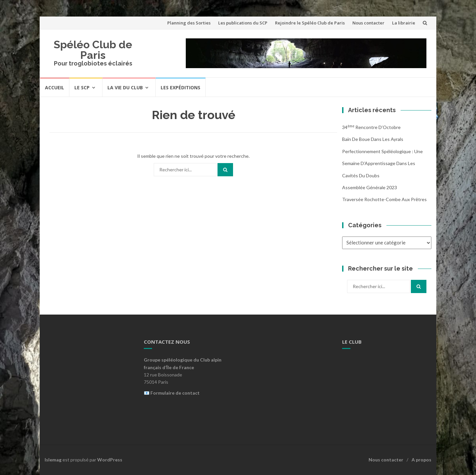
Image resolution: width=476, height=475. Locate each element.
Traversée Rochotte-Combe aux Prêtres (384, 199)
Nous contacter (368, 23)
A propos (421, 460)
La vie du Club (125, 87)
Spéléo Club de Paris (93, 50)
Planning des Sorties (189, 23)
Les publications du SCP (243, 23)
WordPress (110, 460)
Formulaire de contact (175, 393)
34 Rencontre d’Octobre (371, 127)
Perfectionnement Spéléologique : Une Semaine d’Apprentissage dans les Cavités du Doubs (382, 163)
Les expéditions (180, 87)
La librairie (404, 23)
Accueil (55, 87)
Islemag (53, 460)
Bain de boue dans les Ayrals (373, 139)
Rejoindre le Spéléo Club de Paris (310, 23)
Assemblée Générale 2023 (370, 187)
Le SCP (82, 87)
